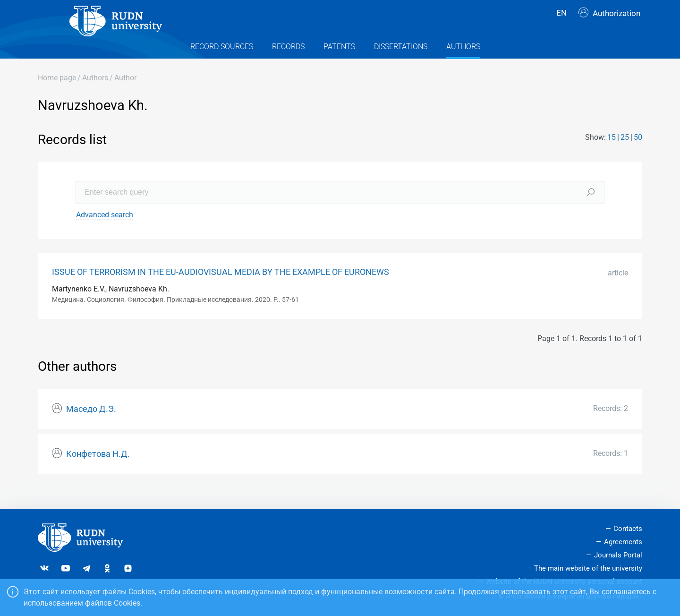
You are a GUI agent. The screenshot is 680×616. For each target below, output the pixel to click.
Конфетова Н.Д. (98, 471)
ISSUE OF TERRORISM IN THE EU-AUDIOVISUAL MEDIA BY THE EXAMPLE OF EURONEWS (221, 289)
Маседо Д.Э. (91, 426)
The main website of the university (588, 568)
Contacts (628, 529)
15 (612, 154)
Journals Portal (618, 555)
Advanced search (105, 231)
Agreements (623, 542)
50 (638, 154)
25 (625, 154)
